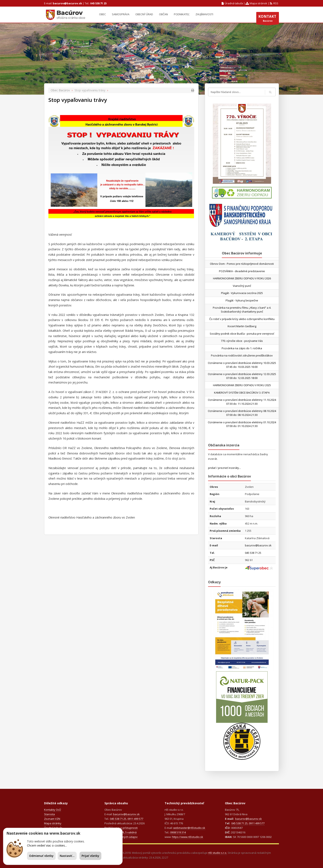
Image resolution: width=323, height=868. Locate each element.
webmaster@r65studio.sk (189, 828)
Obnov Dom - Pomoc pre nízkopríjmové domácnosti (242, 264)
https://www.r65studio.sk (188, 837)
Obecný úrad (144, 14)
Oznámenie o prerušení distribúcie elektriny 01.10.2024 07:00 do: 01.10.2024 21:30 (242, 424)
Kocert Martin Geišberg (242, 326)
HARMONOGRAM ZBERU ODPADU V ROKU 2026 (242, 278)
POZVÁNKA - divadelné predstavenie (242, 271)
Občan (163, 14)
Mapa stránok (256, 3)
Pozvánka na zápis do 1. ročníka (242, 348)
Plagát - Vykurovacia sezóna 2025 (242, 293)
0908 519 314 (178, 832)
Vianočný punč (242, 286)
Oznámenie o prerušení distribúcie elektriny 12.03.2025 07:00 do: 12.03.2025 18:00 (242, 376)
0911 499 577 (135, 819)
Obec (102, 14)
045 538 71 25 (98, 3)
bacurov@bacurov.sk (67, 3)
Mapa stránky (53, 823)
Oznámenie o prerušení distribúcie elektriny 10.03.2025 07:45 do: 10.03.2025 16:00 (242, 365)
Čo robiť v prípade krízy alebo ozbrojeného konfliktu (242, 319)
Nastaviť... (67, 856)
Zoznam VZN (52, 819)
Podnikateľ (182, 14)
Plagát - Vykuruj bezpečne (242, 300)
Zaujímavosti (204, 14)
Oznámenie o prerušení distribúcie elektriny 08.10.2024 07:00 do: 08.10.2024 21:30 (242, 413)
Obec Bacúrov (60, 90)
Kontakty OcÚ (53, 810)
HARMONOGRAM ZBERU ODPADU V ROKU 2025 (242, 385)
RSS (274, 3)
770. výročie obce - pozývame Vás (242, 341)
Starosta (49, 814)
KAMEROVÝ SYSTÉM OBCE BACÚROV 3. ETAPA (242, 393)
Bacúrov (268, 19)
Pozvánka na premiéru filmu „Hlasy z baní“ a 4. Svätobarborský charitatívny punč (242, 310)
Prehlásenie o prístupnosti (121, 828)
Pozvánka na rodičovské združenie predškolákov (242, 355)
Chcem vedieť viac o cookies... (47, 845)
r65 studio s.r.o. (218, 853)
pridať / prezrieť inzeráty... (224, 468)
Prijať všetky (90, 856)
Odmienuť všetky (41, 856)
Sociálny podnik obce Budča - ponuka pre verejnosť (242, 334)
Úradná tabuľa (232, 3)
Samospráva (121, 14)
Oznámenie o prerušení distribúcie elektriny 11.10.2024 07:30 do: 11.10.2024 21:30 (242, 402)
